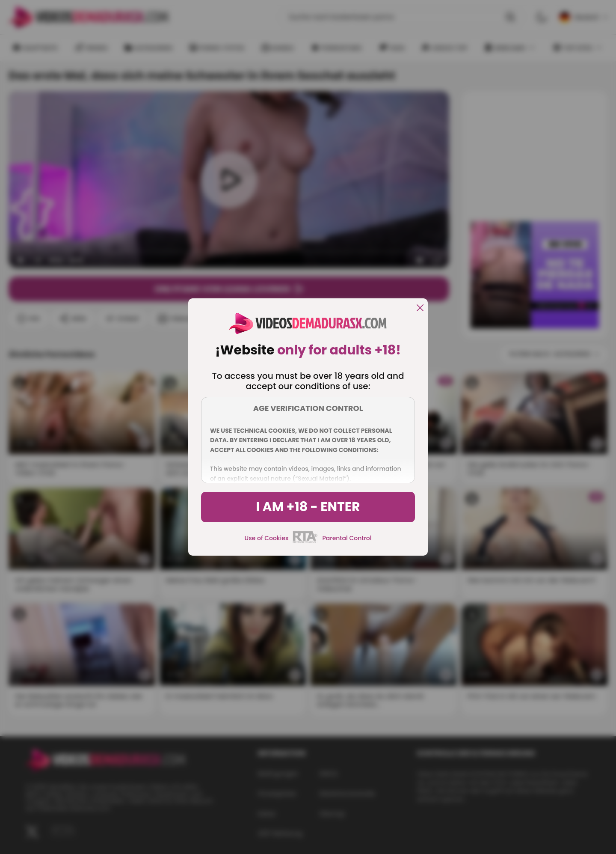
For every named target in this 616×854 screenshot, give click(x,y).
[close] (420, 308)
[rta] (305, 542)
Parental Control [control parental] (347, 538)
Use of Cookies (267, 538)
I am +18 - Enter (308, 507)
